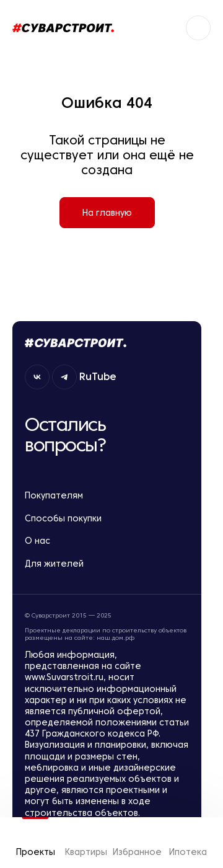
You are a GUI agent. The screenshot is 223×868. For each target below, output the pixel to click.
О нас (107, 541)
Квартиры (86, 843)
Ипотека (188, 843)
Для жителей (107, 564)
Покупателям (107, 496)
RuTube (101, 376)
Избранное (137, 843)
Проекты (36, 843)
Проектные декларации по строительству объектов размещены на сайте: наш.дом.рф (106, 634)
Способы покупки (107, 519)
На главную (107, 213)
